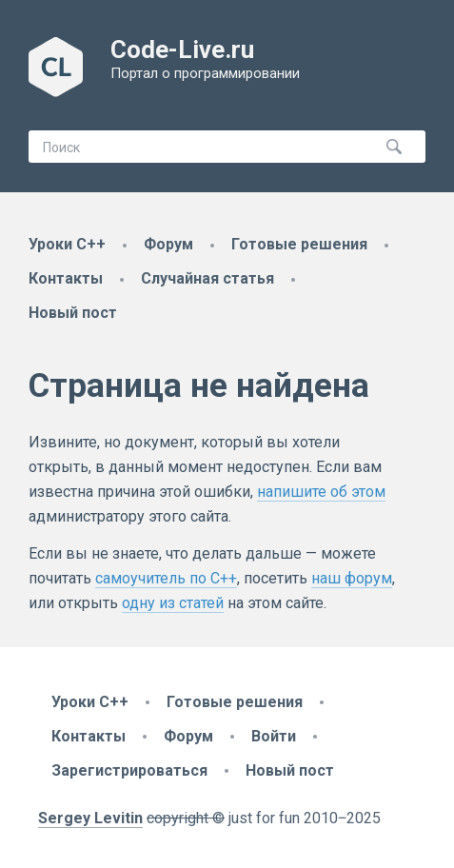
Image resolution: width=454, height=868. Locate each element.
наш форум (352, 578)
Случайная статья (207, 278)
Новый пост (73, 313)
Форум (168, 244)
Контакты (66, 278)
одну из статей (173, 603)
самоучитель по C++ (166, 578)
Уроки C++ (67, 244)
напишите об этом (321, 492)
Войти (274, 736)
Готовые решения (299, 244)
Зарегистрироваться (129, 770)
